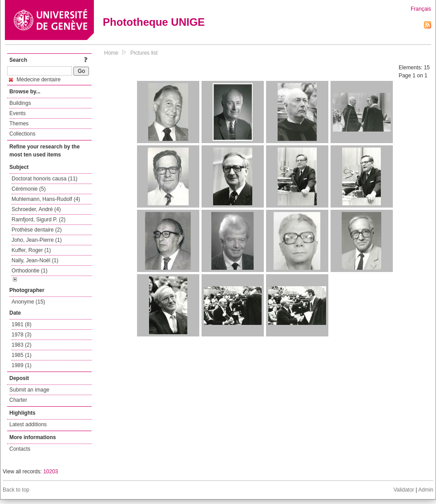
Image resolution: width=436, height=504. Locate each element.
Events (18, 113)
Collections (22, 134)
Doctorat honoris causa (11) (44, 179)
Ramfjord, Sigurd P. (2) (38, 220)
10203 (50, 472)
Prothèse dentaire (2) (37, 230)
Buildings (20, 103)
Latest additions (28, 424)
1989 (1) (22, 365)
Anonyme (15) (28, 302)
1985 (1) (22, 355)
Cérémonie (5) (29, 189)
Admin (426, 490)
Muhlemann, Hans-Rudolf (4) (46, 199)
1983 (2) (22, 345)
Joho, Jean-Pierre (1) (37, 240)
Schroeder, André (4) (36, 209)
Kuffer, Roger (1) (31, 250)
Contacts (20, 449)
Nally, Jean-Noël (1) (35, 260)
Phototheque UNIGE (154, 22)
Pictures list (144, 53)
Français (421, 9)
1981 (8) (22, 324)
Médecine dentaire (35, 80)
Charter (18, 400)
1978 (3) (22, 335)
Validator (404, 490)
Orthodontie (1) (30, 271)
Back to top (16, 490)
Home (111, 53)
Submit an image (29, 390)
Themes (19, 124)
